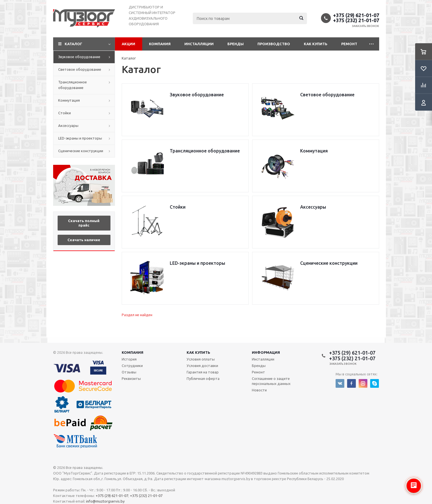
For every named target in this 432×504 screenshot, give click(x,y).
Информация (266, 352)
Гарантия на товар (203, 372)
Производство (274, 44)
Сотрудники (132, 366)
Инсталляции (199, 44)
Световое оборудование (80, 69)
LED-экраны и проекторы (80, 138)
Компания (160, 44)
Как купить (316, 44)
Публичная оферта (203, 378)
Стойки (65, 113)
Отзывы (129, 372)
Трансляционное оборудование (73, 85)
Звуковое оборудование (79, 57)
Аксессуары (68, 126)
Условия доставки (202, 366)
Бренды (236, 44)
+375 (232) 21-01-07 (356, 20)
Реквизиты (131, 378)
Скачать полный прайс (84, 223)
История (129, 359)
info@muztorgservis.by (105, 501)
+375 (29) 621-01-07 (356, 15)
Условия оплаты (201, 359)
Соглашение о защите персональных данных (271, 381)
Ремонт (349, 44)
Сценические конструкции (81, 151)
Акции (128, 44)
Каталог (73, 44)
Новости (259, 390)
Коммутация (69, 100)
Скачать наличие (84, 240)
